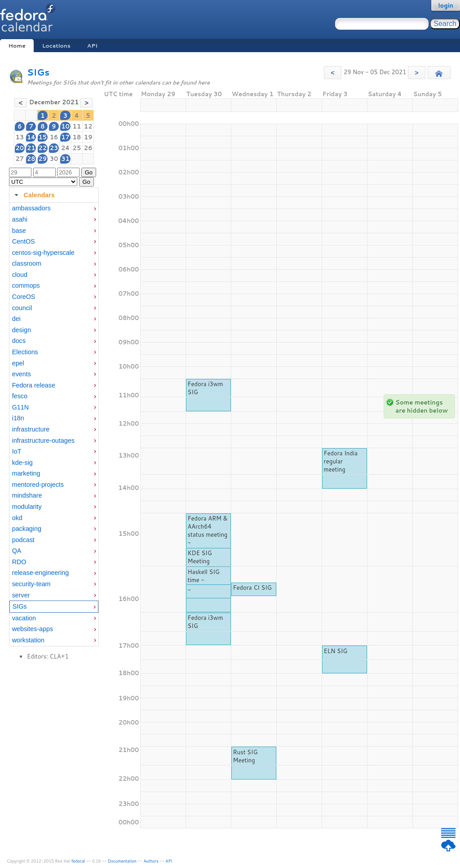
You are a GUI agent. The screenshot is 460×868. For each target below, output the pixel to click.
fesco (20, 396)
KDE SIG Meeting (200, 557)
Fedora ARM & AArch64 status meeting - (208, 530)
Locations (56, 46)
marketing (26, 473)
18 (77, 137)
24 (65, 148)
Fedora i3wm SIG (206, 388)
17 (65, 137)
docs (19, 341)
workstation (28, 640)
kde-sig (22, 463)
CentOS (24, 241)
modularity (27, 507)
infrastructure (31, 429)
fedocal (78, 861)
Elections (25, 352)
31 (65, 159)
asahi (20, 219)
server (21, 595)
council (22, 308)
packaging (27, 529)
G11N (20, 407)
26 (88, 148)
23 (54, 148)
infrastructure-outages (43, 441)
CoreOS (24, 297)
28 (31, 159)
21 (31, 148)
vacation (24, 618)
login (446, 5)
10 (65, 126)
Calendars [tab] (33, 195)
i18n (18, 418)
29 (42, 159)
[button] (333, 73)
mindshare (27, 495)
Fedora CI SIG (252, 588)
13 (20, 137)
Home (17, 46)
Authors (151, 861)
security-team (31, 584)
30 (54, 159)
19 (88, 137)
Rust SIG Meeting (245, 756)
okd (17, 518)
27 (20, 159)
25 (77, 148)
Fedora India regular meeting (341, 461)
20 (20, 148)
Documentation (122, 861)
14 (31, 137)
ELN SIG (336, 651)
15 (42, 137)
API (92, 46)
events (22, 374)
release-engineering (40, 573)
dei (16, 319)
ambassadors (31, 208)
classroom (27, 263)
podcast (23, 540)
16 (54, 137)
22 (42, 148)
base (19, 231)
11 (77, 126)
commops (26, 285)
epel (18, 363)
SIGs (38, 72)
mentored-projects (38, 485)
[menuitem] (54, 208)
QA (17, 551)
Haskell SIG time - (204, 576)
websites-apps (33, 629)
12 (88, 126)
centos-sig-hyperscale (43, 253)
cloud (20, 275)
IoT (17, 451)
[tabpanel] (54, 424)
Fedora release (34, 385)
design (22, 330)
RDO (19, 562)
